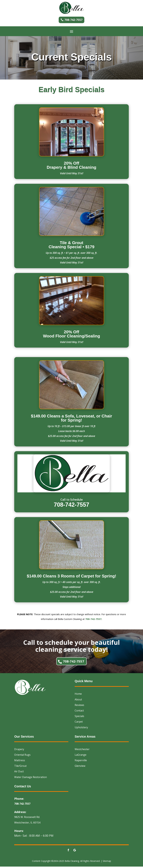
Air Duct (19, 773)
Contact (79, 712)
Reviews (79, 706)
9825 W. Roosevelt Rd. (27, 818)
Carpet (79, 723)
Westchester (82, 750)
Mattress (20, 762)
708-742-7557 (73, 20)
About (78, 701)
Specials (79, 717)
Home (78, 695)
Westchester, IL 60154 (27, 824)
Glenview (80, 767)
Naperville (81, 762)
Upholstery (81, 729)
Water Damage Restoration (31, 778)
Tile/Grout (20, 767)
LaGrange (81, 756)
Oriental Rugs (22, 756)
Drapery (19, 750)
